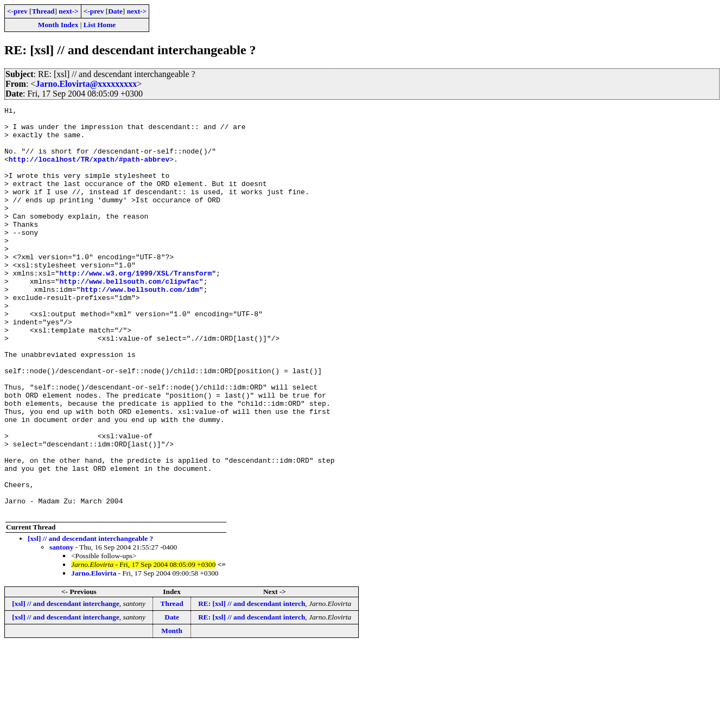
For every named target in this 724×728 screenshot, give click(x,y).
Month (172, 712)
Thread (43, 11)
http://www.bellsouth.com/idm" (142, 327)
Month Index (58, 25)
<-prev (17, 11)
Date (115, 11)
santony (61, 628)
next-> (68, 11)
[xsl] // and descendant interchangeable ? (90, 620)
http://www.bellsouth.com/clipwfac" (131, 317)
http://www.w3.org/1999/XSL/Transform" (138, 307)
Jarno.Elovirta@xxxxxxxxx (86, 84)
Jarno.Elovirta (94, 654)
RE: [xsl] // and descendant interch (252, 685)
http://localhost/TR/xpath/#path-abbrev (89, 170)
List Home (100, 25)
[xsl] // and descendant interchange (65, 685)
